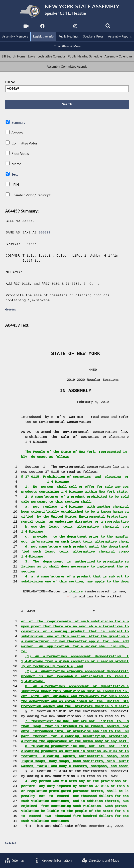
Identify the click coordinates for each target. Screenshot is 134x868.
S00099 (44, 233)
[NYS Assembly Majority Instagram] (75, 27)
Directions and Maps (107, 860)
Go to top (11, 310)
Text (14, 175)
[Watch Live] (26, 27)
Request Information (56, 860)
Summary (18, 123)
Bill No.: (11, 82)
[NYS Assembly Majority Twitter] (59, 27)
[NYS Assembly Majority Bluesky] (92, 27)
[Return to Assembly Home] (67, 11)
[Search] (108, 27)
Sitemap (15, 860)
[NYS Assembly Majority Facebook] (42, 27)
